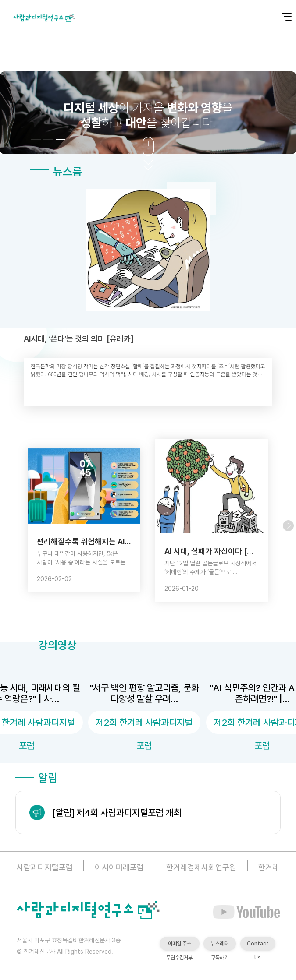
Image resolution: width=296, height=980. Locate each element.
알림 (36, 778)
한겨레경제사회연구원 (201, 867)
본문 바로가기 (0, 0)
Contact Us (258, 946)
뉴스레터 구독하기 (220, 946)
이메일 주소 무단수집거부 (179, 946)
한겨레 (269, 867)
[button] (36, 139)
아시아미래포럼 (119, 867)
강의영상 (46, 645)
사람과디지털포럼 (45, 867)
